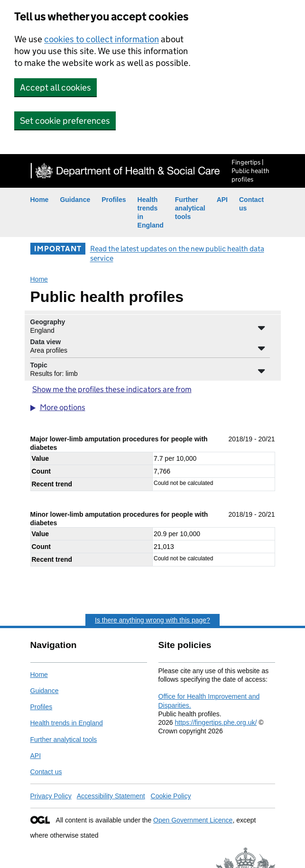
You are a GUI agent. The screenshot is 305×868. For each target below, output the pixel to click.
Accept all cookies (55, 87)
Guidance (75, 200)
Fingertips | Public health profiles (250, 171)
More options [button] (63, 407)
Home (40, 200)
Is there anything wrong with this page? (152, 620)
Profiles (114, 200)
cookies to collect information (102, 39)
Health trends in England (67, 723)
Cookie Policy (171, 796)
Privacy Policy (51, 796)
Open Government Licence (193, 820)
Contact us (46, 772)
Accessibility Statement (111, 796)
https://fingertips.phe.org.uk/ (216, 722)
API (222, 200)
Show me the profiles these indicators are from (112, 389)
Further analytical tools (190, 208)
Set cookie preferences (65, 121)
